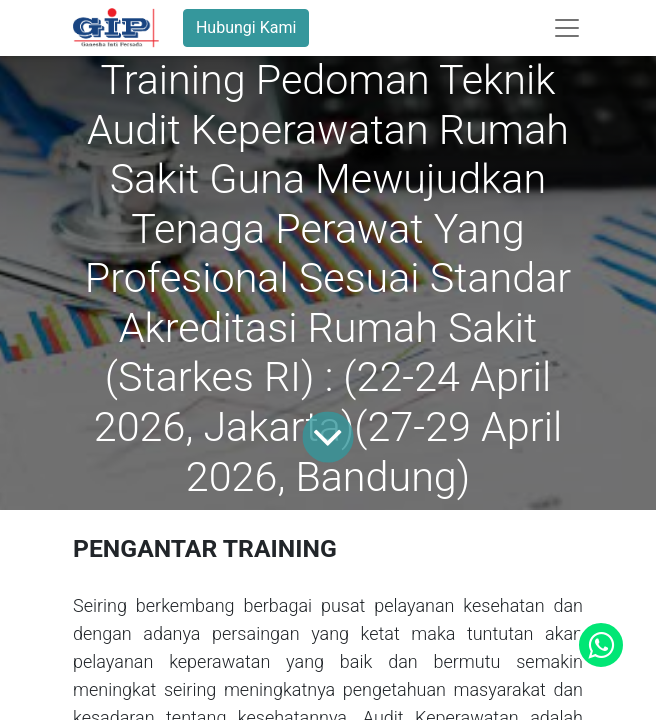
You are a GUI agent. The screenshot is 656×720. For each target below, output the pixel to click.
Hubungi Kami (246, 27)
